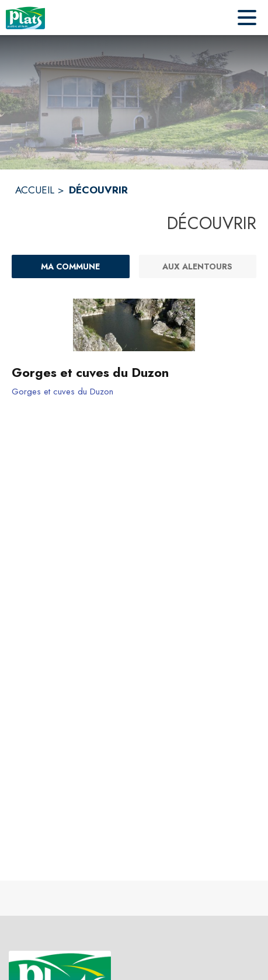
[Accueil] (25, 18)
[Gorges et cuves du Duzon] (134, 373)
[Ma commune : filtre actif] (71, 266)
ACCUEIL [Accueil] (35, 190)
